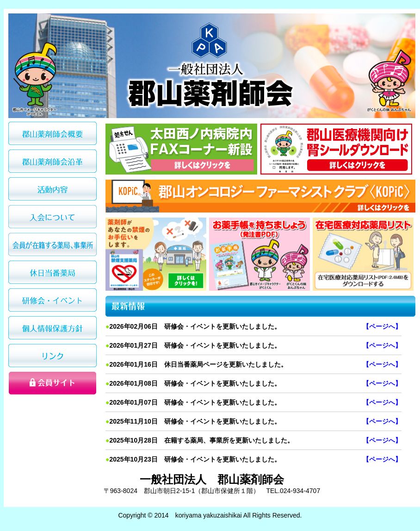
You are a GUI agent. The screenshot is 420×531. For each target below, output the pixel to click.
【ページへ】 (382, 326)
